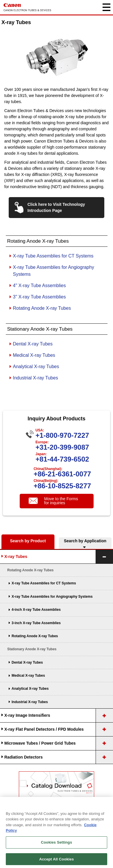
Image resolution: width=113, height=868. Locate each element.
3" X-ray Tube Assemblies (40, 297)
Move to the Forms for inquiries (61, 501)
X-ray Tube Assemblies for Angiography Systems (52, 597)
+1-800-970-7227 (62, 435)
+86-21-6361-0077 (62, 474)
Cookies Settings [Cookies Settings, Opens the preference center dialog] (57, 852)
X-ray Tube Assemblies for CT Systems (53, 256)
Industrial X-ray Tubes (36, 378)
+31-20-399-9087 (62, 447)
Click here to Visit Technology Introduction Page (56, 207)
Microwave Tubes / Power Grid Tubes (40, 743)
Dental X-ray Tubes (33, 344)
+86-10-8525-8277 (62, 486)
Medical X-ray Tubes (34, 355)
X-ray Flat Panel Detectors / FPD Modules (44, 729)
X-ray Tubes (16, 557)
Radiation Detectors (23, 757)
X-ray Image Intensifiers (27, 715)
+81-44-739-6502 (62, 459)
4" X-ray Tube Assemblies (40, 286)
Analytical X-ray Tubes (36, 367)
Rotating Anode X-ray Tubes (42, 308)
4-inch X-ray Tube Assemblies (36, 610)
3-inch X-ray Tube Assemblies (36, 623)
